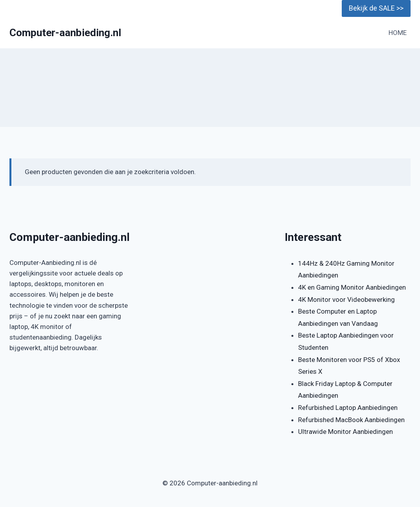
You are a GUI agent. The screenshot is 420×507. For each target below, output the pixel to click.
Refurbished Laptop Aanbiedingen (348, 408)
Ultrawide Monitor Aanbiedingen (345, 432)
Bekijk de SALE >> (376, 8)
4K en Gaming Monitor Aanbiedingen (352, 287)
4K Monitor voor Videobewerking (346, 299)
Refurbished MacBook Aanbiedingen (351, 420)
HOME (398, 33)
